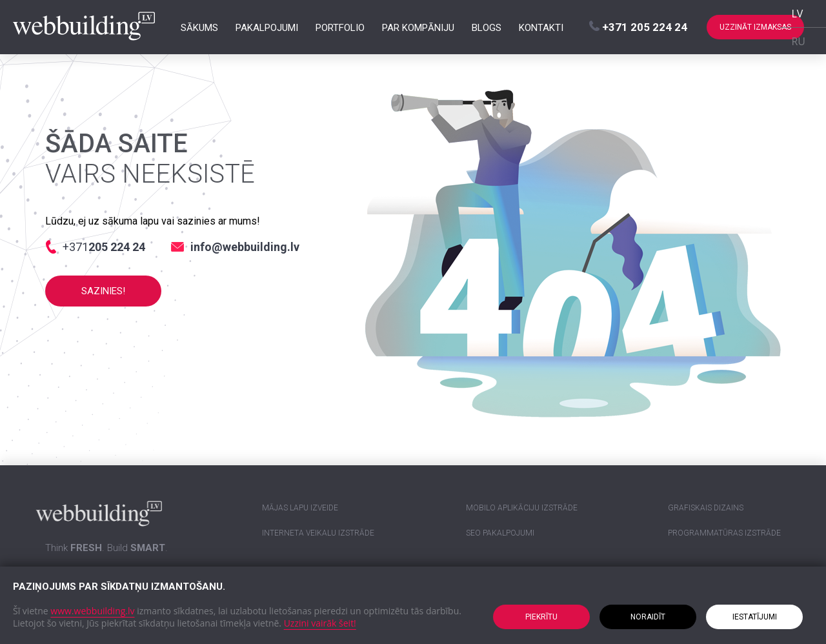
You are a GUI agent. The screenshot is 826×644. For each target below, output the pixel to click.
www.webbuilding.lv (92, 611)
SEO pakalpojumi (500, 533)
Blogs (487, 27)
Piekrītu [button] (541, 617)
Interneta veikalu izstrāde (318, 533)
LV (797, 14)
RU (798, 41)
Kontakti (541, 27)
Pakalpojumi (267, 27)
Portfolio (340, 27)
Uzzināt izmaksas (755, 27)
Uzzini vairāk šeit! (320, 623)
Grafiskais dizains (706, 508)
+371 (638, 27)
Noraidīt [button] (648, 617)
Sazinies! (103, 291)
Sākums (199, 27)
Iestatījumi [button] (755, 617)
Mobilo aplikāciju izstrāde (522, 508)
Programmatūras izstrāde (724, 533)
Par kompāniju (418, 27)
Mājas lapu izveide (300, 508)
